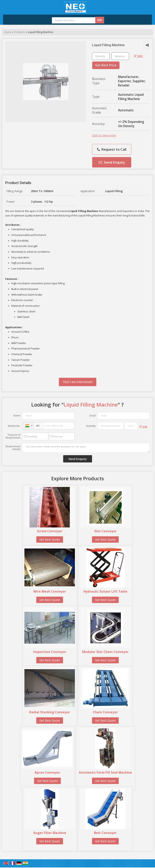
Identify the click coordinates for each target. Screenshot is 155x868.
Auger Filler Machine (50, 833)
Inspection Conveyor (50, 652)
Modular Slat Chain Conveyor (105, 652)
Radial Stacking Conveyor (50, 712)
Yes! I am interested (78, 382)
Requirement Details (13, 448)
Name (17, 416)
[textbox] (120, 56)
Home (8, 32)
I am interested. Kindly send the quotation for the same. (86, 448)
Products (20, 32)
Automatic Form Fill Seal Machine (105, 773)
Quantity (91, 426)
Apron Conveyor (47, 773)
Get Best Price (106, 65)
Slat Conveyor (105, 531)
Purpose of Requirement (13, 436)
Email (93, 416)
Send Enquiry (112, 162)
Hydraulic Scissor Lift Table (105, 592)
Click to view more (104, 135)
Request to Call (112, 149)
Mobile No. (14, 426)
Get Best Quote (50, 539)
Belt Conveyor (105, 833)
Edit (138, 56)
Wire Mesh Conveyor (50, 592)
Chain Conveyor (105, 712)
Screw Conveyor (50, 531)
